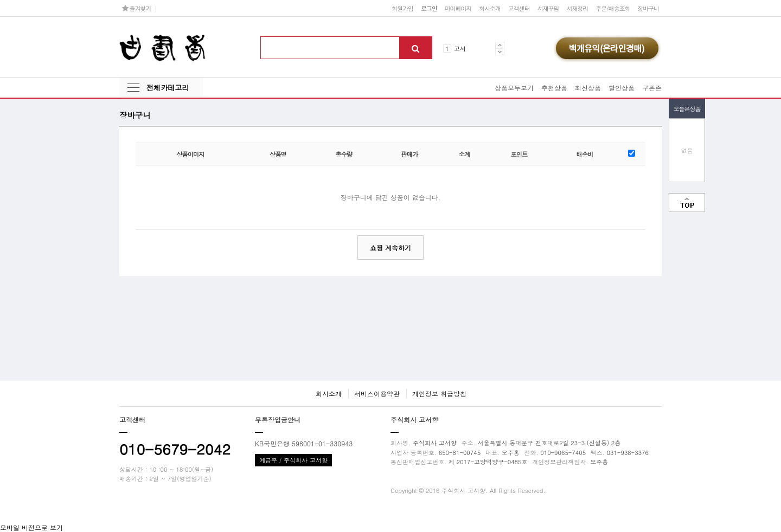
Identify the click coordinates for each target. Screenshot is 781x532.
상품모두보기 (514, 88)
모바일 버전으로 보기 (31, 527)
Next (500, 52)
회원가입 (402, 8)
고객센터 (519, 8)
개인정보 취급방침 (439, 393)
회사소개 (490, 8)
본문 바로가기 (0, 0)
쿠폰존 (652, 88)
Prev (500, 45)
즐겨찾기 (136, 8)
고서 (460, 48)
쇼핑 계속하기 (390, 248)
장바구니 (648, 8)
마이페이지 (458, 8)
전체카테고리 (168, 88)
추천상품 (554, 88)
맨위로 (687, 203)
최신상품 (588, 88)
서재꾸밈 (548, 8)
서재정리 (577, 8)
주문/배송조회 (613, 8)
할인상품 (622, 88)
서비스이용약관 (377, 393)
